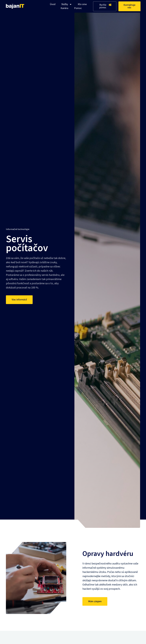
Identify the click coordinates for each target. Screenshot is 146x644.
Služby (67, 4)
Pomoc (78, 8)
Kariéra (64, 8)
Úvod (53, 4)
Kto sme (82, 4)
